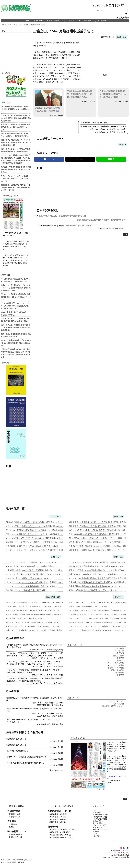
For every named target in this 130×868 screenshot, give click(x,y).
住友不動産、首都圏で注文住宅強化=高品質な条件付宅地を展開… (33, 546)
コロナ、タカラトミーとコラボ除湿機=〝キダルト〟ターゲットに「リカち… (37, 562)
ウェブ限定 (119, 648)
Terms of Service (120, 857)
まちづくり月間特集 (55, 658)
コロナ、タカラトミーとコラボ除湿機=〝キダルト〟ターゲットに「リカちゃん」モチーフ (15, 178)
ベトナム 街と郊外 (116, 701)
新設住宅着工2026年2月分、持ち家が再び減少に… (27, 618)
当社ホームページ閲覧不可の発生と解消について (26, 757)
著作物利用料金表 (15, 834)
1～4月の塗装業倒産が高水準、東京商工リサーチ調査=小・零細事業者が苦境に (16, 135)
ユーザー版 (49, 650)
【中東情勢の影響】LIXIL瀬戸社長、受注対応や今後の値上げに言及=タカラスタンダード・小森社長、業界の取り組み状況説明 (16, 353)
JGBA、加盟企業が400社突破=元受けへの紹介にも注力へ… (93, 590)
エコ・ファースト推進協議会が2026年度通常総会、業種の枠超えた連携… (99, 562)
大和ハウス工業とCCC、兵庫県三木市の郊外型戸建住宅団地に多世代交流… (37, 538)
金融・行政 (119, 517)
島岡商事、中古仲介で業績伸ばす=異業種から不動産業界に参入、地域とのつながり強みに (16, 169)
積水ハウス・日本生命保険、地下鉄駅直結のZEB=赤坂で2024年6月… (97, 630)
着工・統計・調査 (53, 597)
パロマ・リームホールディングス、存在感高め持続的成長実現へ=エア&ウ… (37, 582)
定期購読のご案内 (117, 129)
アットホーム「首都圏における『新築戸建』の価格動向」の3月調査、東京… (37, 607)
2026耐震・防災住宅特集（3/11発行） (63, 830)
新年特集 (120, 675)
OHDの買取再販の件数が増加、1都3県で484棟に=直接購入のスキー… (35, 522)
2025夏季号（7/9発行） (58, 822)
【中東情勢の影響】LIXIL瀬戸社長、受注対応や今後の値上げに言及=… (35, 570)
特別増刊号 (58, 650)
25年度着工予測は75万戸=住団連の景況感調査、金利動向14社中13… (34, 622)
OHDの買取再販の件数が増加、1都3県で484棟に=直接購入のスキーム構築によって (16, 109)
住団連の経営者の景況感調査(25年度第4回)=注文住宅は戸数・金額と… (98, 566)
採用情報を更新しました (16, 739)
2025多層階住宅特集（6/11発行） (62, 837)
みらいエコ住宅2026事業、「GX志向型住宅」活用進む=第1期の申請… (98, 530)
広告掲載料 (13, 824)
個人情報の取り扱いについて (120, 851)
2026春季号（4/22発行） (58, 814)
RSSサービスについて (101, 830)
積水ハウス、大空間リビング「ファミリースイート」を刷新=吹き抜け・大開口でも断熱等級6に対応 (16, 142)
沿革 (96, 834)
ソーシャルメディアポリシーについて (117, 852)
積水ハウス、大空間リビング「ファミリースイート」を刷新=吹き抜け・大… (37, 534)
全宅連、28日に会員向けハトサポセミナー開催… (89, 607)
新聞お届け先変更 (100, 817)
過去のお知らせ (56, 770)
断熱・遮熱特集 (118, 670)
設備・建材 (7, 25)
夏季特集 (120, 658)
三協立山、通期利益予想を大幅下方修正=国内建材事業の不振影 (49, 101)
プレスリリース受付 (100, 825)
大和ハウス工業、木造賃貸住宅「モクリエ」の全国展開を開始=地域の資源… (37, 526)
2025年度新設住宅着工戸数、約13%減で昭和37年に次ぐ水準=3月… (34, 610)
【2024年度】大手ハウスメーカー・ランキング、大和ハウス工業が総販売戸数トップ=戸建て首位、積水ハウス (16, 306)
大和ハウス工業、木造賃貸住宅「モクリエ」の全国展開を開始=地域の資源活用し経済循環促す (16, 118)
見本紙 (11, 827)
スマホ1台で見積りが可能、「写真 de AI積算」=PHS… (28, 578)
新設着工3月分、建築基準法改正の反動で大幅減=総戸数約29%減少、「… (36, 614)
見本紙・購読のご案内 (56, 21)
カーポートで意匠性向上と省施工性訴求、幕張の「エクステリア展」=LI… (36, 574)
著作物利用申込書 (15, 837)
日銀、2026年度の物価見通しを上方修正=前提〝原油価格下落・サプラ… (99, 534)
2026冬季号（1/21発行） (58, 817)
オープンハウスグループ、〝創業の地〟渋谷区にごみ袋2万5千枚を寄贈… (36, 550)
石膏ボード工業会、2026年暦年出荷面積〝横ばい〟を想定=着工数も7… (98, 570)
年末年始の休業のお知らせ (17, 751)
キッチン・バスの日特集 (114, 663)
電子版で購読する (117, 132)
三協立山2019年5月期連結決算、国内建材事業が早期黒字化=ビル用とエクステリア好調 (113, 94)
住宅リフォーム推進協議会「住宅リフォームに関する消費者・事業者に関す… (38, 630)
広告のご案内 (98, 823)
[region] (105, 56)
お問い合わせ (101, 21)
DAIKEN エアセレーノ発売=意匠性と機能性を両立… (27, 590)
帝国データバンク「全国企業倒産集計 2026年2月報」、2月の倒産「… (35, 626)
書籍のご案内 (74, 21)
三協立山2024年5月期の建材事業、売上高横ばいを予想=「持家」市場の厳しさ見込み (80, 94)
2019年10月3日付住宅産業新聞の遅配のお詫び (25, 763)
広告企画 (120, 661)
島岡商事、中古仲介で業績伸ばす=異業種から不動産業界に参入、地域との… (37, 542)
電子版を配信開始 (100, 819)
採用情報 (97, 836)
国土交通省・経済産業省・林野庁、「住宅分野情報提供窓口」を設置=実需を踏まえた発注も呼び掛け (16, 187)
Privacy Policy (107, 857)
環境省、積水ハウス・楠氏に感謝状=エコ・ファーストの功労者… (96, 542)
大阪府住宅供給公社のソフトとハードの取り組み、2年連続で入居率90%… (99, 614)
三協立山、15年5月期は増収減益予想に (31, 25)
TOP (126, 235)
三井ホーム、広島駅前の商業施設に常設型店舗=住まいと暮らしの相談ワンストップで (16, 127)
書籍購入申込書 (15, 817)
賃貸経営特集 (119, 656)
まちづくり (119, 597)
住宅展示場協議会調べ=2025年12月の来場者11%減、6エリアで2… (96, 586)
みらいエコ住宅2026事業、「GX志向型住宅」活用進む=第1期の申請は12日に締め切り (16, 343)
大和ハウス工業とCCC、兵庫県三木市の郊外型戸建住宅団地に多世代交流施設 (15, 150)
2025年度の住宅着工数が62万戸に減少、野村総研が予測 (100, 220)
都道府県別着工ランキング (113, 706)
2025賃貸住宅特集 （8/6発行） (61, 835)
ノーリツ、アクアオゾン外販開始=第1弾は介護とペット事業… (31, 586)
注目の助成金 (58, 705)
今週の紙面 (38, 21)
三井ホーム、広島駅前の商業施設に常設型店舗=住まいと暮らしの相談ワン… (37, 530)
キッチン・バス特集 (116, 665)
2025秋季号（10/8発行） (58, 819)
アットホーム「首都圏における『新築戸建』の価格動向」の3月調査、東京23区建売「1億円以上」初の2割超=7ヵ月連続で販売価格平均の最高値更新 (16, 159)
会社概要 (87, 21)
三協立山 (123, 145)
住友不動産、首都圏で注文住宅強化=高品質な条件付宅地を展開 (16, 335)
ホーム (27, 21)
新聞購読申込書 (15, 814)
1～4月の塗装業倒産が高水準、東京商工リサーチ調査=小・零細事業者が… (36, 603)
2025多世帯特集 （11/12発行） (61, 832)
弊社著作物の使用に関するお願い (80, 226)
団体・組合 (119, 557)
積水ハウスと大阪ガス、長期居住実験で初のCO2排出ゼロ (62, 216)
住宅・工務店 (55, 517)
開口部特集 (119, 673)
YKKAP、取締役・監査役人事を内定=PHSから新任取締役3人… (32, 566)
